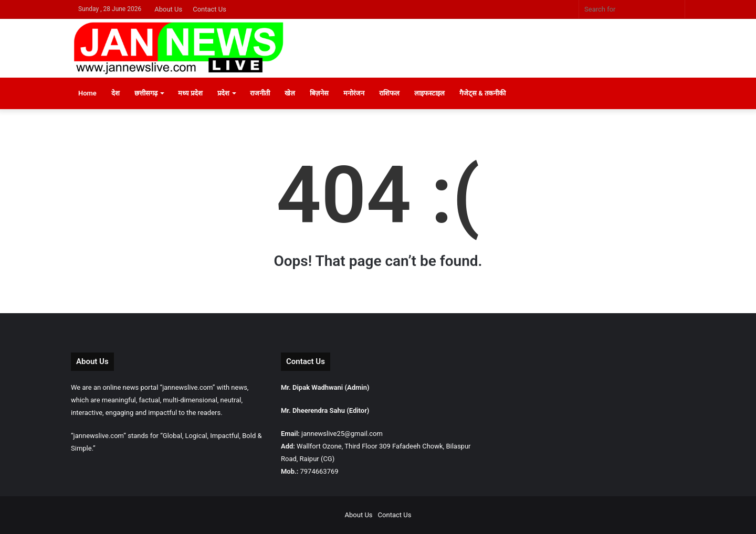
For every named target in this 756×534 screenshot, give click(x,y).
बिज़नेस (319, 93)
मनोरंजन (354, 93)
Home (87, 93)
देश (115, 93)
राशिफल (389, 93)
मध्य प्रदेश (190, 93)
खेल (290, 93)
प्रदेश (223, 93)
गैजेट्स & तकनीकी (482, 93)
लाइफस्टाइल (429, 93)
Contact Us (209, 9)
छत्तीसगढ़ (146, 93)
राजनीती (260, 93)
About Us (168, 9)
